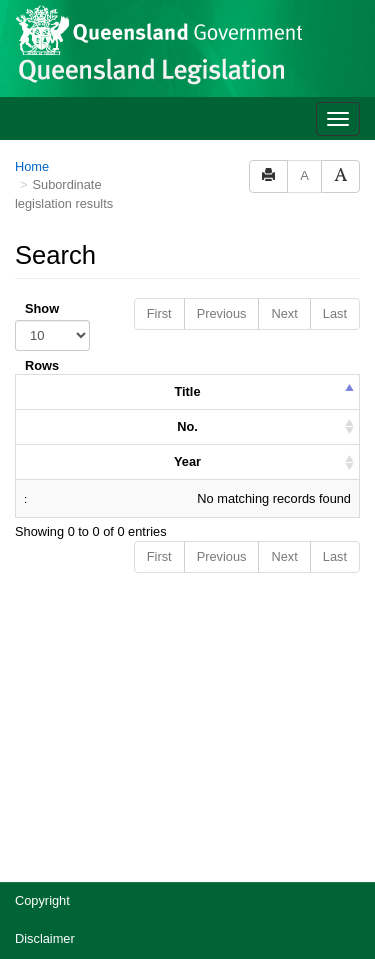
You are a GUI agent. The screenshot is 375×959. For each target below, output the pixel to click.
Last (335, 74)
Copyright (42, 661)
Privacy (36, 737)
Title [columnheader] (187, 152)
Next (284, 74)
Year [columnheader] (187, 222)
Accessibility (50, 775)
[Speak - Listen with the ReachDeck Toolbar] (323, 910)
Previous (222, 74)
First (159, 74)
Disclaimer (45, 699)
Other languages (61, 851)
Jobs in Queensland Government (108, 813)
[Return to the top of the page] (348, 864)
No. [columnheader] (187, 187)
